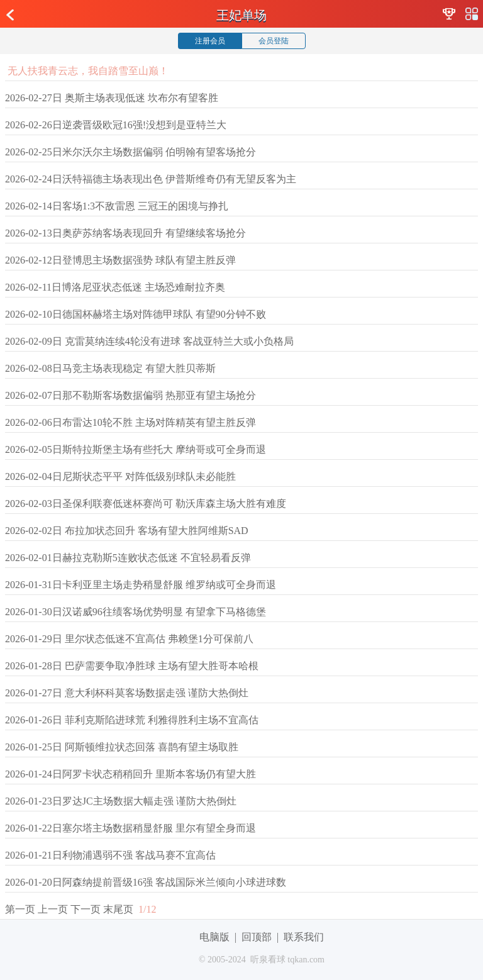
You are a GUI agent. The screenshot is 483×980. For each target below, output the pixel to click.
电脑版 (214, 937)
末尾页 (118, 909)
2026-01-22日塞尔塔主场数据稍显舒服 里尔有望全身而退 (130, 828)
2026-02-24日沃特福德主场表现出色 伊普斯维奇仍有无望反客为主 (151, 179)
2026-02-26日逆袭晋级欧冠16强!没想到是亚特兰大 (116, 125)
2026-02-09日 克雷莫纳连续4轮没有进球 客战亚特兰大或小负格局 (149, 341)
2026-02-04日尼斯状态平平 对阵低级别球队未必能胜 (120, 476)
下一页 (86, 909)
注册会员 (210, 41)
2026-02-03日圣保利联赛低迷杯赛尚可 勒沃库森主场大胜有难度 (146, 504)
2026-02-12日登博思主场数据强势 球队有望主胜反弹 (120, 260)
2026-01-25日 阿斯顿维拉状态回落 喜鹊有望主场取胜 (122, 747)
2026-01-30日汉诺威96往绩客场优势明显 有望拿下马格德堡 (136, 612)
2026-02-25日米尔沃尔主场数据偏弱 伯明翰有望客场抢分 (130, 152)
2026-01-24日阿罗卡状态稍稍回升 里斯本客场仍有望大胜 (130, 774)
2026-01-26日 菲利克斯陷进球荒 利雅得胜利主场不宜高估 (132, 720)
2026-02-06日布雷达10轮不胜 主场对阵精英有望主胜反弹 (130, 422)
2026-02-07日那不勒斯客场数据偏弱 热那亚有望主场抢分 (130, 395)
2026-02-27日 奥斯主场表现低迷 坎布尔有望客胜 (112, 98)
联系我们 (304, 937)
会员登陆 (274, 41)
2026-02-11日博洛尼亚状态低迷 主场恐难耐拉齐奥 (115, 287)
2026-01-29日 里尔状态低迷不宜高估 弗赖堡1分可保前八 (129, 639)
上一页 (53, 909)
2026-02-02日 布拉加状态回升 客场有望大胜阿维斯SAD (127, 531)
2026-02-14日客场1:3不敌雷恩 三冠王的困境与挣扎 (117, 206)
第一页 (20, 909)
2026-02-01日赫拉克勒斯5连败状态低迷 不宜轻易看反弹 (128, 558)
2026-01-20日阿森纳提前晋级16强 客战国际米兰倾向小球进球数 (146, 882)
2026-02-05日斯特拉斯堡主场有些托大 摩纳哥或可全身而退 (136, 449)
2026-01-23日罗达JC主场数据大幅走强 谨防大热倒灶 (121, 801)
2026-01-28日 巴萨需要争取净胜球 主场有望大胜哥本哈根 (132, 666)
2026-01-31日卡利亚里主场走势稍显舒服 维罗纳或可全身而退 (141, 585)
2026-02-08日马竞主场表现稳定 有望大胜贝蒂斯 (110, 368)
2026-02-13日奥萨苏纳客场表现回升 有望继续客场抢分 (125, 233)
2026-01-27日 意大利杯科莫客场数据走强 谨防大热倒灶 (127, 693)
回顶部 (257, 937)
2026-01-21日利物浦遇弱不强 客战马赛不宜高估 (110, 855)
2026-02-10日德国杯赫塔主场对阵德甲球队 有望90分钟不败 (136, 314)
